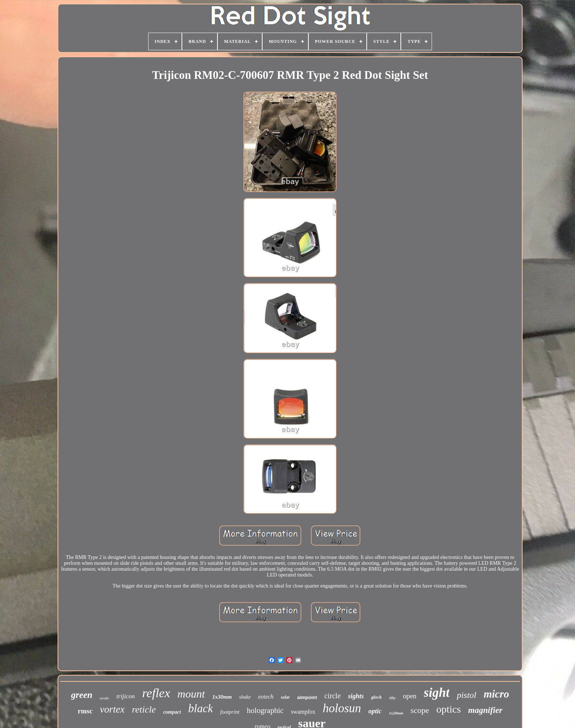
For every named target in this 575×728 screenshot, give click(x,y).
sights (356, 696)
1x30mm (222, 697)
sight (437, 693)
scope (420, 710)
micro (496, 694)
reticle (144, 709)
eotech (266, 697)
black (200, 708)
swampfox (303, 712)
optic (375, 711)
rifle (392, 698)
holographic (265, 710)
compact (172, 712)
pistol (467, 695)
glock (376, 697)
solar (285, 697)
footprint (230, 712)
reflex (156, 693)
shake (245, 697)
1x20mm (396, 713)
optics (449, 709)
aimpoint (307, 697)
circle (333, 696)
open (410, 696)
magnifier (485, 710)
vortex (112, 709)
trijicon (126, 696)
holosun (342, 708)
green (82, 695)
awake (105, 698)
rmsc (85, 711)
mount (191, 694)
